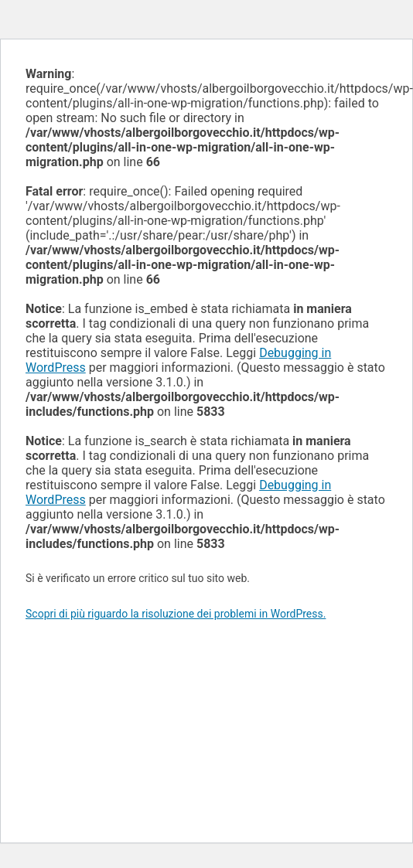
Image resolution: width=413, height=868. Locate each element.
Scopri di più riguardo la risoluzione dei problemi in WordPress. (176, 614)
